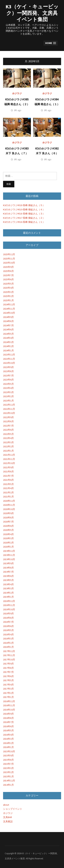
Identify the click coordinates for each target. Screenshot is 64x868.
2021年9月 (8, 467)
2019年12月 (9, 551)
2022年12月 (9, 405)
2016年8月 (8, 718)
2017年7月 (8, 672)
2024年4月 (8, 338)
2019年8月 (8, 568)
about (6, 805)
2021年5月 (8, 484)
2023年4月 (8, 388)
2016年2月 (8, 743)
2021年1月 (8, 497)
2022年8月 (8, 421)
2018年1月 (8, 647)
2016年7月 (8, 722)
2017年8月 (8, 668)
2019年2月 (8, 593)
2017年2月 (8, 693)
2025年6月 (8, 279)
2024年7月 (8, 325)
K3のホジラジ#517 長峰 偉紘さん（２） (24, 218)
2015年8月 (8, 760)
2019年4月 (8, 584)
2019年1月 (8, 597)
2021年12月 (9, 455)
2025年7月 (8, 275)
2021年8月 (8, 472)
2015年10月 (9, 751)
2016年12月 (9, 701)
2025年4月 (8, 288)
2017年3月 (8, 689)
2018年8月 (8, 618)
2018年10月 (9, 609)
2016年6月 (8, 726)
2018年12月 (9, 601)
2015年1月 (8, 776)
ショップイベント (13, 809)
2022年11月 (9, 409)
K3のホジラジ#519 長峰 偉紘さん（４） (24, 209)
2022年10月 (9, 413)
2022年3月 (8, 442)
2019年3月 (8, 588)
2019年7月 (8, 572)
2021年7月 (8, 476)
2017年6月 (8, 676)
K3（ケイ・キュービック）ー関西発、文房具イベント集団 (32, 13)
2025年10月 (9, 263)
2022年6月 (8, 430)
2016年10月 (9, 710)
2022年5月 (8, 434)
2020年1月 (8, 547)
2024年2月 (8, 346)
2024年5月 (8, 334)
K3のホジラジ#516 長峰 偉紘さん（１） (24, 222)
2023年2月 (8, 396)
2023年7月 (8, 376)
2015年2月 (8, 772)
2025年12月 (9, 254)
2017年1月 (8, 697)
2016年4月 (8, 735)
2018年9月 (8, 613)
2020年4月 (8, 534)
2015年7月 (8, 764)
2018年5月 (8, 630)
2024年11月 (9, 309)
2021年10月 (9, 463)
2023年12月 (9, 355)
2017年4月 (8, 685)
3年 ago (18, 110)
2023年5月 (8, 384)
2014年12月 (9, 781)
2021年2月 (8, 492)
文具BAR (8, 817)
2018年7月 (8, 622)
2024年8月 (8, 321)
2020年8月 (8, 518)
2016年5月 (8, 730)
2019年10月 (9, 559)
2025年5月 (8, 284)
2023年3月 (8, 392)
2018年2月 (8, 643)
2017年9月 (8, 664)
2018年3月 (8, 639)
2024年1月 (8, 350)
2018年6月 (8, 626)
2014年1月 (8, 785)
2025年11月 (9, 259)
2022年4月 (8, 438)
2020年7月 (8, 522)
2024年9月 (8, 317)
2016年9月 (8, 714)
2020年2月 (8, 543)
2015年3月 (8, 768)
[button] (51, 43)
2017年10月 (9, 660)
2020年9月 (8, 513)
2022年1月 (8, 451)
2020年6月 (8, 526)
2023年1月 (8, 401)
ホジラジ (17, 93)
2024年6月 (8, 330)
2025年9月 (8, 267)
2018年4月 (8, 634)
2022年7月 (8, 426)
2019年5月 (8, 580)
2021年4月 (8, 488)
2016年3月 (8, 739)
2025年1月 (8, 300)
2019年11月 (9, 555)
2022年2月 (8, 446)
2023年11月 (9, 359)
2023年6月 (8, 380)
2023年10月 (9, 363)
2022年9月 (8, 417)
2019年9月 (8, 563)
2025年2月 (8, 296)
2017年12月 (9, 651)
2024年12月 (9, 304)
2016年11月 (9, 705)
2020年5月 (8, 530)
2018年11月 (9, 605)
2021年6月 (8, 480)
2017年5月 (8, 680)
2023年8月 (8, 371)
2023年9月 (8, 367)
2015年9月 (8, 755)
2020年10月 (9, 509)
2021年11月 (9, 459)
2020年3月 (8, 538)
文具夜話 (8, 821)
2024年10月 (9, 313)
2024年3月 (8, 342)
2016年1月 (8, 747)
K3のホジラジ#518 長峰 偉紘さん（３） (24, 214)
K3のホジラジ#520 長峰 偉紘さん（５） (24, 205)
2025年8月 (8, 271)
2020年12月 (9, 501)
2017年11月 (9, 655)
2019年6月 (8, 576)
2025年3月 (8, 292)
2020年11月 (9, 505)
